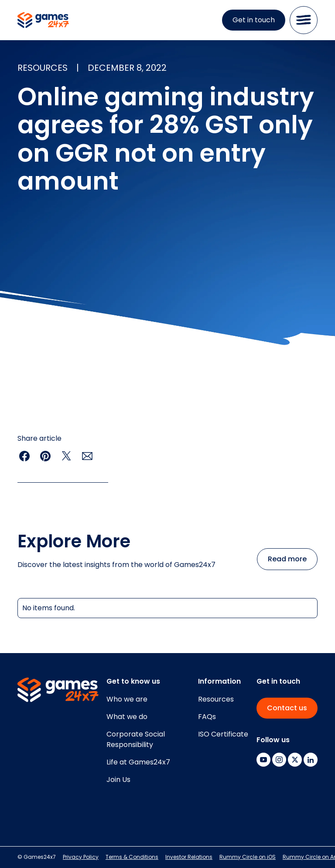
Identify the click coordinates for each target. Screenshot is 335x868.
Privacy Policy (81, 857)
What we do (127, 717)
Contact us (287, 708)
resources (43, 68)
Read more (287, 559)
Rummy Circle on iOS (248, 857)
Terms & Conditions (132, 857)
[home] (43, 20)
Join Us (118, 780)
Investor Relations (189, 857)
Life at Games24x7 (138, 762)
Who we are (127, 699)
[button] (304, 20)
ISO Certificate (223, 734)
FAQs (207, 717)
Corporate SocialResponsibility (136, 739)
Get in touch (254, 20)
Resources (216, 699)
